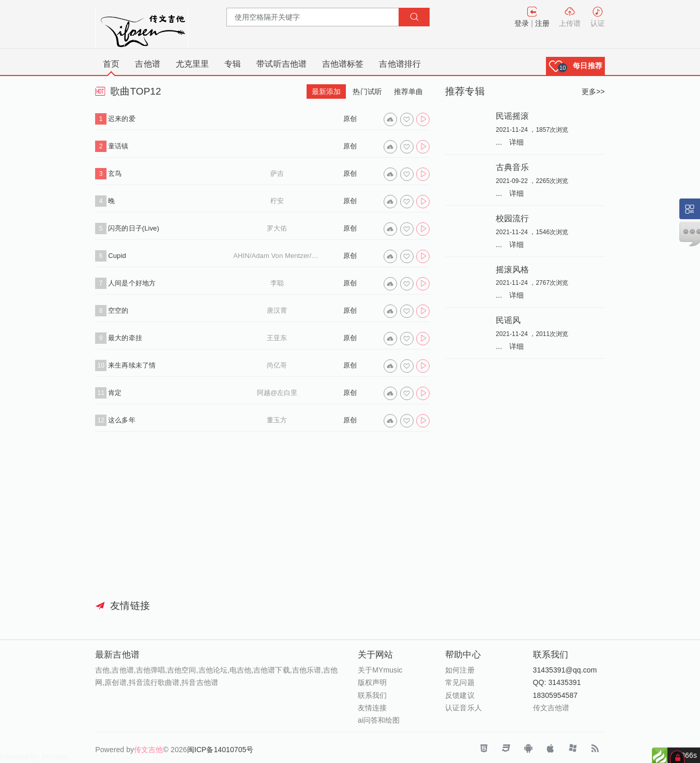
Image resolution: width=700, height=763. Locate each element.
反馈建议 (460, 695)
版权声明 (372, 682)
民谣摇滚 (512, 116)
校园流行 (512, 218)
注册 (542, 23)
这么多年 (121, 420)
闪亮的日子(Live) (134, 228)
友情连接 (372, 708)
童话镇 (118, 146)
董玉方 (277, 420)
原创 (350, 119)
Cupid (117, 256)
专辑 (233, 64)
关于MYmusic (380, 670)
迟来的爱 (121, 119)
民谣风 (508, 320)
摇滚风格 (512, 269)
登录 (522, 23)
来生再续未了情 (132, 365)
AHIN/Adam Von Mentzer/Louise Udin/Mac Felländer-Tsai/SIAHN (277, 256)
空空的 (118, 310)
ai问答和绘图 (379, 720)
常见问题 (460, 682)
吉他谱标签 (343, 64)
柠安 (277, 201)
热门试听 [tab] (367, 91)
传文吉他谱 (551, 708)
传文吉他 (148, 750)
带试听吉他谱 (281, 64)
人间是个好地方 (132, 283)
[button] (575, 66)
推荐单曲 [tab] (408, 91)
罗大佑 (277, 228)
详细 (516, 142)
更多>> (593, 91)
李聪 (277, 283)
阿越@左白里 (277, 393)
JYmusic (55, 757)
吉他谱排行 (400, 64)
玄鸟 (115, 173)
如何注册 (460, 670)
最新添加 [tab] (326, 91)
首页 (111, 64)
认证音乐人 (463, 708)
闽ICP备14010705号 (220, 750)
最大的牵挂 (125, 338)
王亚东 (277, 338)
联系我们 (372, 695)
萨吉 (277, 173)
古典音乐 (512, 167)
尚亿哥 (277, 365)
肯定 (115, 393)
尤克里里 (192, 64)
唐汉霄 (277, 310)
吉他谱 (147, 64)
